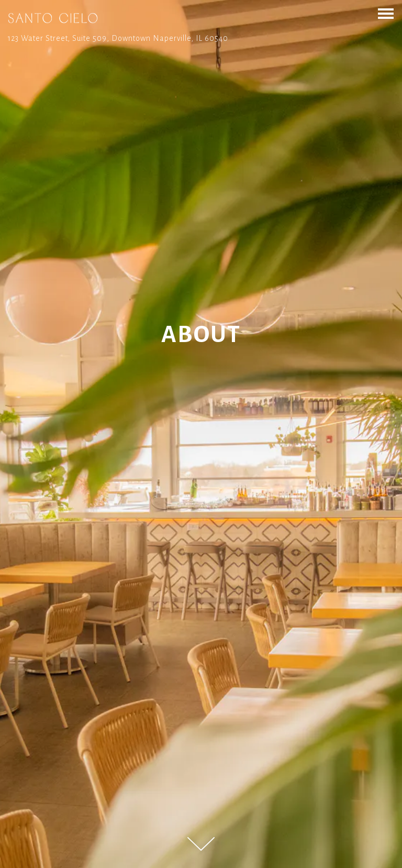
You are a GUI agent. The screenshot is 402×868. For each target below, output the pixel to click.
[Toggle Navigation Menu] (386, 14)
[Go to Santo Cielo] (201, 38)
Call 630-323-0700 (201, 858)
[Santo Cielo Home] (53, 18)
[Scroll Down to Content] (201, 844)
